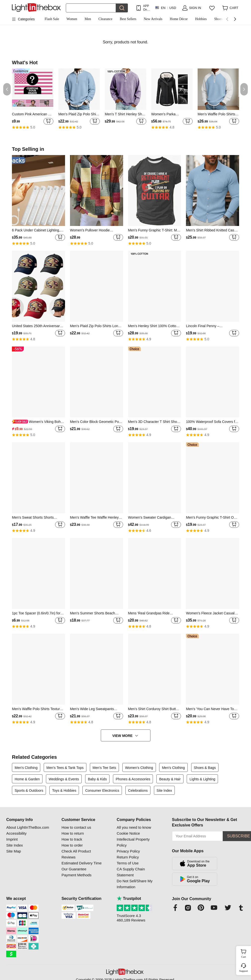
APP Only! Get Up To (146, 8)
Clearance (106, 19)
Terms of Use (128, 863)
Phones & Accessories (133, 779)
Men (88, 19)
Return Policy (128, 857)
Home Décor (179, 19)
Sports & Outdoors (29, 790)
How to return (73, 833)
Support (244, 971)
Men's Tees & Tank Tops (65, 768)
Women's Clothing (139, 768)
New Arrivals (153, 19)
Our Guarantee (74, 869)
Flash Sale (52, 19)
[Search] (91, 8)
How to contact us (76, 827)
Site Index (164, 790)
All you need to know (134, 827)
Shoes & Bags (205, 768)
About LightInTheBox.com (28, 827)
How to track (72, 839)
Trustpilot (129, 899)
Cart (246, 953)
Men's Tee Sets (104, 768)
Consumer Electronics (102, 790)
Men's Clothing (26, 768)
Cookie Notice (128, 833)
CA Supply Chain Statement (131, 872)
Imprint (12, 839)
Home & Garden (27, 779)
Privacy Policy (128, 851)
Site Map (14, 851)
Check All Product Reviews (76, 854)
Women (72, 19)
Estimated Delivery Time (82, 863)
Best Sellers (128, 19)
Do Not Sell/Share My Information (135, 884)
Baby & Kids (97, 779)
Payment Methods (77, 875)
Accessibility (16, 833)
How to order (72, 845)
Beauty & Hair (170, 779)
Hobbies (201, 19)
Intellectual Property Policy (133, 842)
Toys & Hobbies (64, 790)
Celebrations (138, 790)
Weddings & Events (64, 779)
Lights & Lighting (202, 779)
